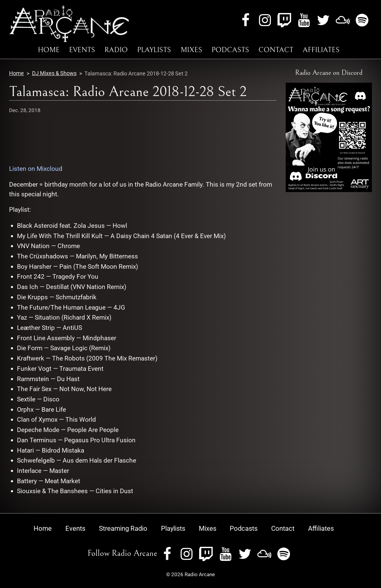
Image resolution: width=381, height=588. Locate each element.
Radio (116, 50)
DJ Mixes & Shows (54, 73)
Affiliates (321, 50)
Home (49, 50)
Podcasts (230, 50)
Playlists (154, 50)
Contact (276, 50)
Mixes (191, 50)
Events (82, 50)
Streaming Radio (123, 528)
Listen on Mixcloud (36, 169)
